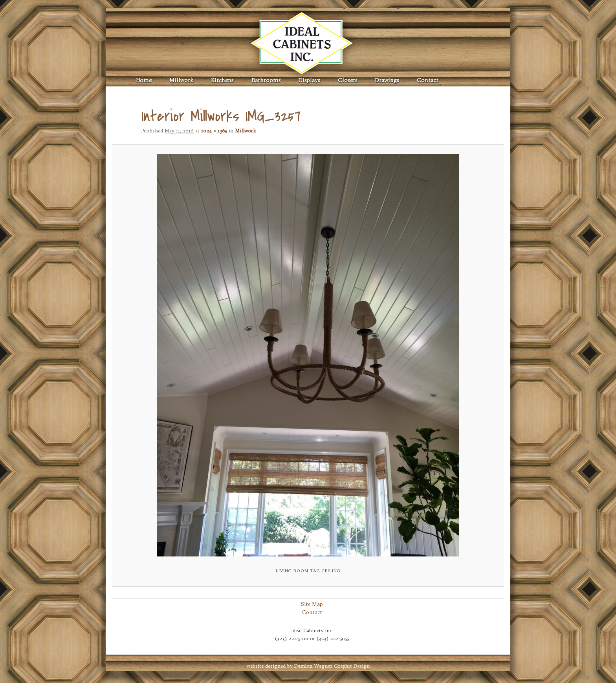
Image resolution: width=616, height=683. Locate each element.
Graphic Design (332, 666)
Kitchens (222, 80)
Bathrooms (266, 80)
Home (144, 80)
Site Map (312, 604)
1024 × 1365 (214, 131)
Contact (428, 80)
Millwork (181, 80)
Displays (309, 80)
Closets (348, 80)
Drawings (387, 80)
